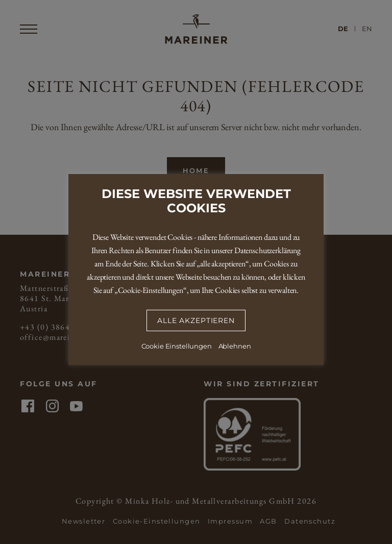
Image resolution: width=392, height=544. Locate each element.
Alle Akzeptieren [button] (196, 320)
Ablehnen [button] (235, 346)
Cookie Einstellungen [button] (177, 346)
